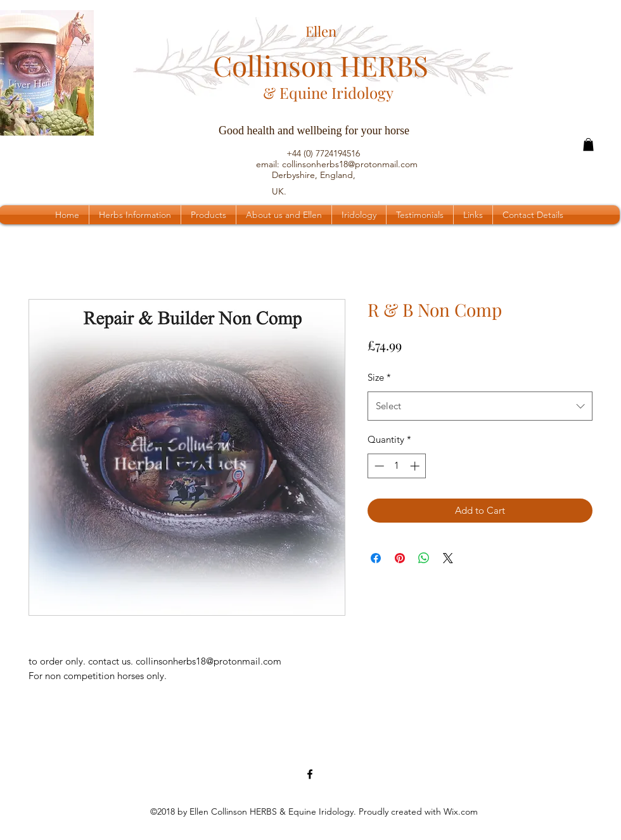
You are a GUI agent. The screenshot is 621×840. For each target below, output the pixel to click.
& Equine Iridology (328, 92)
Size (379, 377)
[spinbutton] (397, 466)
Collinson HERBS (321, 65)
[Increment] (416, 466)
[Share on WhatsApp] (424, 558)
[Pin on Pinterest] (400, 558)
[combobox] (480, 406)
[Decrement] (378, 466)
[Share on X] (448, 558)
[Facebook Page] (310, 774)
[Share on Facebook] (376, 558)
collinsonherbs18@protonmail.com (350, 164)
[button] (588, 144)
